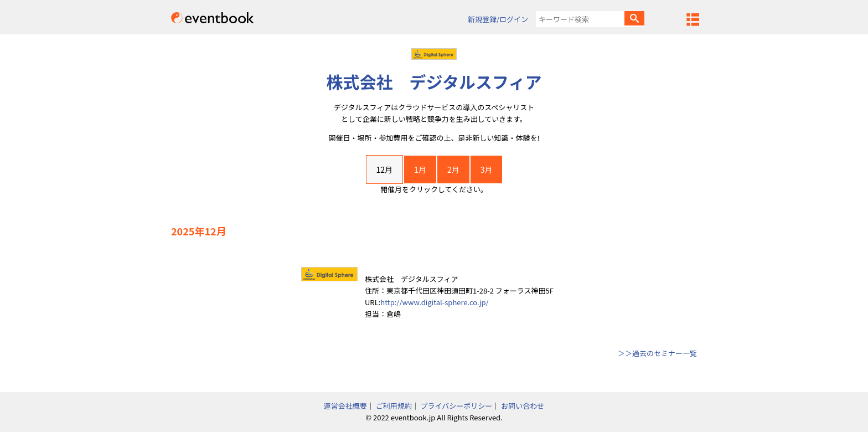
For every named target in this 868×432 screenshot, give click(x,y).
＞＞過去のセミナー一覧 (657, 353)
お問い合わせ (523, 406)
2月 (453, 169)
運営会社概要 (345, 406)
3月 (487, 169)
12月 (385, 169)
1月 (420, 169)
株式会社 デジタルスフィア (434, 81)
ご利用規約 (394, 406)
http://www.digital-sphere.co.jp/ (434, 302)
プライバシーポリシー (457, 406)
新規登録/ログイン (498, 19)
